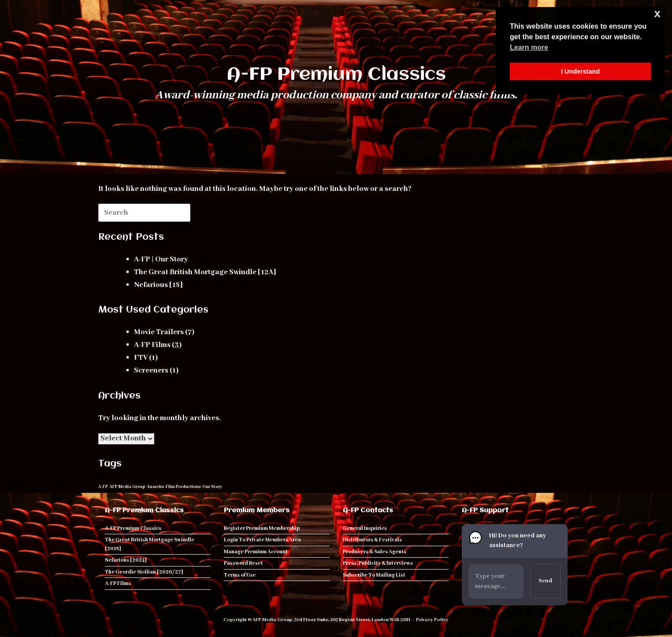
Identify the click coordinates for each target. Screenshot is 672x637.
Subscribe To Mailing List (374, 575)
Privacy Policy (432, 620)
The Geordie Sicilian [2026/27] (144, 572)
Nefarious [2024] (126, 560)
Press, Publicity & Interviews (378, 563)
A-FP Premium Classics (133, 528)
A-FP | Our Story (161, 259)
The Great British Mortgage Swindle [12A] (205, 272)
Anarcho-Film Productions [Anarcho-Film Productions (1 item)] (174, 487)
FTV (141, 358)
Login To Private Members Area (262, 540)
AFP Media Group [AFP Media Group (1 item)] (127, 487)
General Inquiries (365, 528)
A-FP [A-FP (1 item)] (103, 487)
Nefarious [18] (158, 285)
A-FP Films (152, 345)
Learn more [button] (529, 47)
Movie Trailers (159, 332)
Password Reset (243, 563)
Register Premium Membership (262, 528)
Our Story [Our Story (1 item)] (212, 487)
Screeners (151, 371)
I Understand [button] (580, 71)
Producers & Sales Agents (375, 552)
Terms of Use (240, 575)
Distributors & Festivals (372, 540)
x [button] (657, 13)
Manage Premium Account (256, 552)
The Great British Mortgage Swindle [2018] (150, 544)
